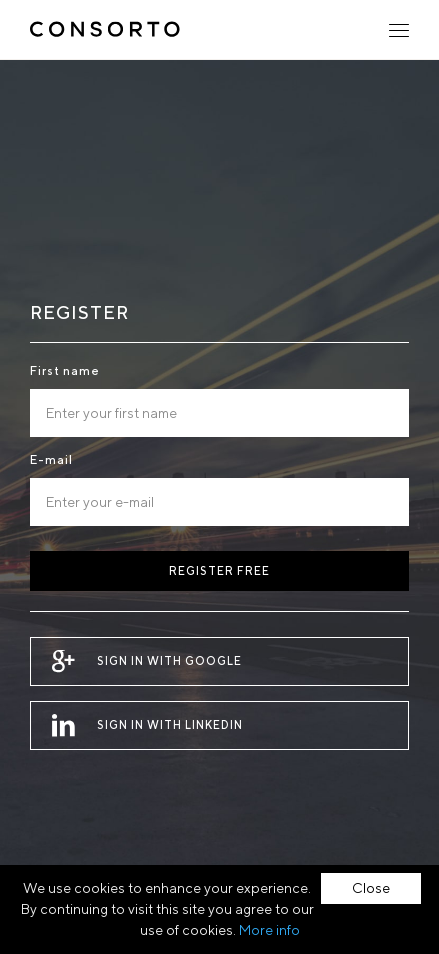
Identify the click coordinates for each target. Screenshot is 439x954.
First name (65, 370)
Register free (219, 570)
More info (269, 930)
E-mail (51, 459)
